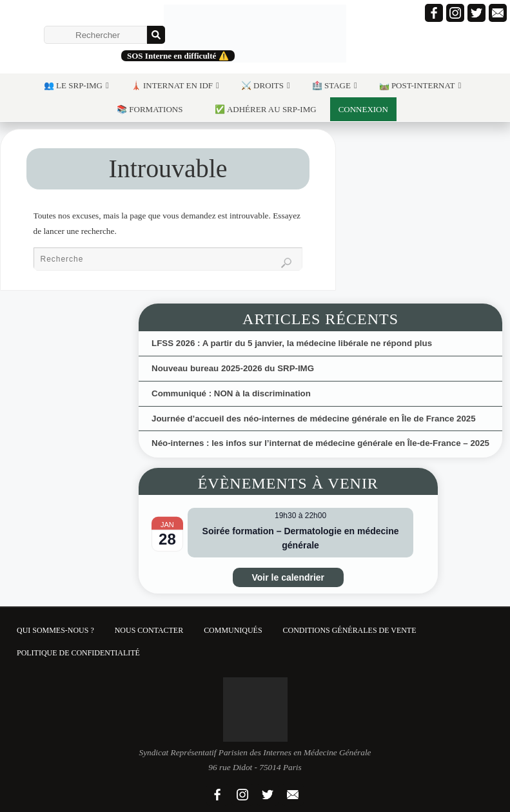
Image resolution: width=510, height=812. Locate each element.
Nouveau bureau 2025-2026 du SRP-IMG (233, 368)
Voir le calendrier (289, 577)
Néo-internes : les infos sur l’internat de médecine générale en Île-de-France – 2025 (320, 443)
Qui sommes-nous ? (55, 630)
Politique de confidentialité (78, 653)
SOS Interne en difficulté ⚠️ (178, 56)
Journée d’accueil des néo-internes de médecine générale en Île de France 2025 (314, 419)
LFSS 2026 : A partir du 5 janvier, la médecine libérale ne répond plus (292, 343)
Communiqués (233, 630)
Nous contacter (149, 630)
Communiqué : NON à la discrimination (231, 393)
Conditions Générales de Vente (350, 630)
